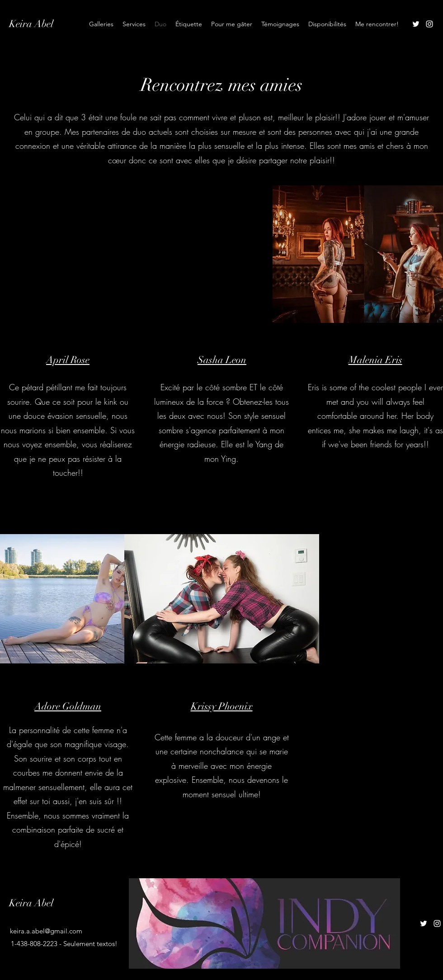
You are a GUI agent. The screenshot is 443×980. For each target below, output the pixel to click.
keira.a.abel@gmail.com (46, 931)
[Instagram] (429, 24)
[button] (222, 254)
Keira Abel (31, 24)
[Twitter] (416, 24)
